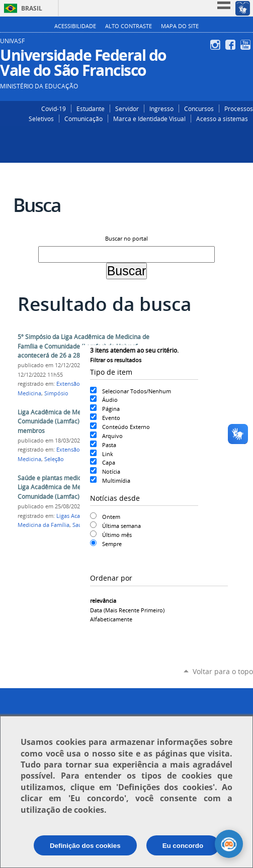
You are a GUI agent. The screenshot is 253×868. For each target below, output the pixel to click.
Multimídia (116, 480)
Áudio (110, 400)
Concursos (199, 108)
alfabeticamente (111, 619)
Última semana (121, 526)
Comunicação (83, 119)
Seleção (54, 459)
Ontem (111, 517)
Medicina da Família (44, 525)
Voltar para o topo (223, 671)
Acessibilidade (75, 26)
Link (108, 454)
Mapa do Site (180, 26)
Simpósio (56, 393)
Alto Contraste (129, 26)
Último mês (117, 535)
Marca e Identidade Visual (149, 119)
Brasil (32, 8)
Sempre (112, 544)
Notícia (111, 471)
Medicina (29, 393)
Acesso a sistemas (222, 119)
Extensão (68, 384)
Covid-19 (54, 108)
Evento (111, 418)
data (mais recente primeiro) (127, 610)
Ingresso (161, 108)
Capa (109, 462)
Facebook (232, 45)
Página (111, 409)
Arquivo (112, 436)
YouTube (247, 45)
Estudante (91, 108)
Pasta (109, 445)
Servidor (127, 108)
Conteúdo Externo (126, 427)
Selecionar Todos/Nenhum (137, 391)
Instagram (217, 45)
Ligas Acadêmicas (79, 516)
